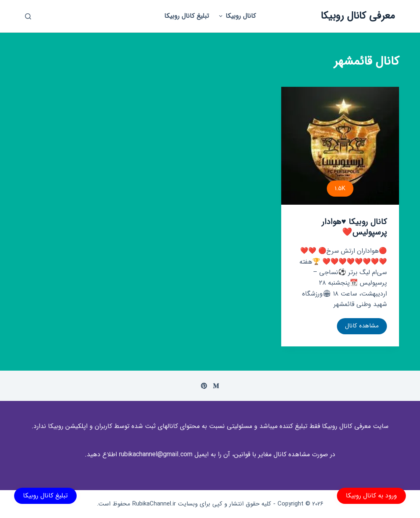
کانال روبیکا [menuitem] (236, 16)
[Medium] (216, 386)
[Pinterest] (204, 386)
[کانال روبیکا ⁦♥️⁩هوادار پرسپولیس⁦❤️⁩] (340, 146)
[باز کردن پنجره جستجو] (28, 16)
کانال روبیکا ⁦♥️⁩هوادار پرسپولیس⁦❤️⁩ (354, 227)
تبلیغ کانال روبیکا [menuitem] (187, 16)
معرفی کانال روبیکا (358, 16)
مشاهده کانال (358, 327)
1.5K (340, 189)
